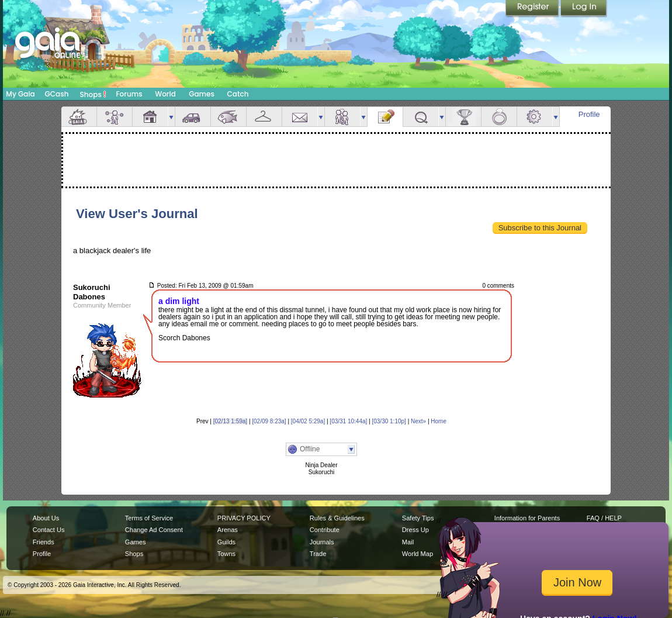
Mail (300, 117)
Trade (318, 554)
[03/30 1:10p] (389, 421)
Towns (226, 554)
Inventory (264, 117)
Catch (238, 94)
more (171, 117)
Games (202, 94)
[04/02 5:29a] (308, 421)
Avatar (115, 117)
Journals (322, 542)
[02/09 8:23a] (269, 421)
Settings (535, 117)
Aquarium (228, 117)
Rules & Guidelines (337, 518)
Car (193, 117)
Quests (421, 117)
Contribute (325, 530)
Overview (79, 117)
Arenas (228, 530)
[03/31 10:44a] (348, 421)
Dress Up (415, 530)
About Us (46, 518)
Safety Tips (418, 518)
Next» (418, 421)
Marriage (499, 117)
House (150, 117)
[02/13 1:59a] (230, 421)
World (165, 94)
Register (533, 9)
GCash (57, 94)
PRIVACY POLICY (244, 518)
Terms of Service (149, 518)
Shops (93, 94)
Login (584, 9)
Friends (342, 117)
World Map (418, 554)
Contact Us (49, 530)
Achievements (463, 117)
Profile (589, 114)
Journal (385, 117)
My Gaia (20, 94)
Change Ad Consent (154, 530)
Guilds (226, 542)
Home (439, 421)
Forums (129, 94)
